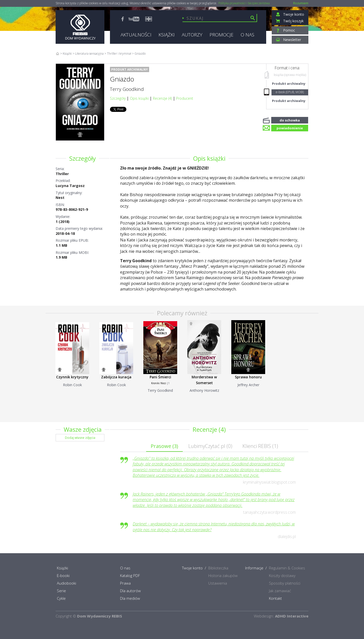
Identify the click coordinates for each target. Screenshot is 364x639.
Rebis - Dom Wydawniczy (80, 27)
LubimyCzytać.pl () (210, 446)
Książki (67, 54)
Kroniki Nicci (159, 383)
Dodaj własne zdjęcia (80, 438)
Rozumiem (301, 3)
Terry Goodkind (127, 89)
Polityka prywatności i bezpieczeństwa (244, 3)
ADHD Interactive (292, 616)
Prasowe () (164, 446)
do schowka (290, 120)
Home (58, 54)
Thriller (62, 174)
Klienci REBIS (260, 446)
